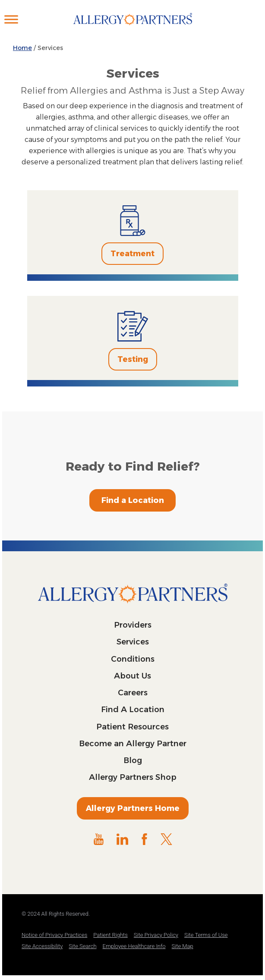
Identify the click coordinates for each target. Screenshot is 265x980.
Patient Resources (132, 727)
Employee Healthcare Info (134, 946)
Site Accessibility (42, 946)
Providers (133, 625)
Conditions (133, 659)
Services (133, 642)
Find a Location (133, 500)
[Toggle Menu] (11, 19)
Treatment (132, 254)
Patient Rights (110, 935)
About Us (132, 676)
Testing (133, 359)
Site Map (183, 946)
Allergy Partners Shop (133, 777)
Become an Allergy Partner (133, 744)
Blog (133, 760)
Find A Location (133, 710)
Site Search (82, 946)
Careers (133, 693)
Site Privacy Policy (156, 935)
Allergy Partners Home (133, 808)
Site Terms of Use (206, 935)
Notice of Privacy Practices (54, 935)
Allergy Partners (133, 28)
